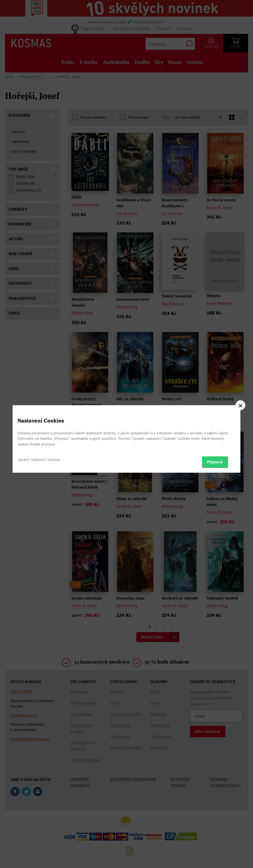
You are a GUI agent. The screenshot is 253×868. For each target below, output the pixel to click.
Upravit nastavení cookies (39, 459)
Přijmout (215, 462)
